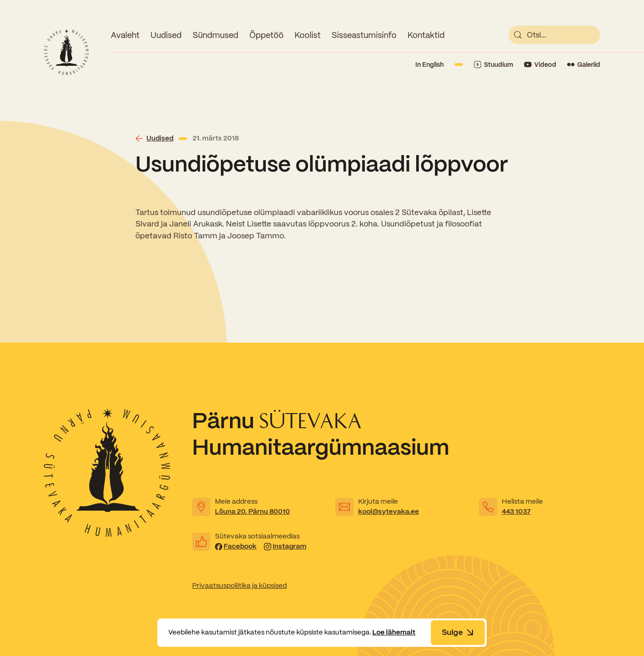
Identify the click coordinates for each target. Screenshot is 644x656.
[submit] (518, 35)
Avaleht (125, 35)
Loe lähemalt (394, 632)
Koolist (308, 35)
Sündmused (215, 35)
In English (429, 65)
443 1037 (516, 511)
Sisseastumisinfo (364, 35)
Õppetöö (266, 35)
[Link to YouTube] (540, 65)
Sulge (458, 632)
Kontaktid (426, 35)
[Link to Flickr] (584, 65)
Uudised (166, 35)
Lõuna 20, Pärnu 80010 (252, 511)
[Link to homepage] (66, 52)
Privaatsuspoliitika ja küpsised (239, 586)
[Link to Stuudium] (494, 65)
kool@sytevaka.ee (389, 511)
